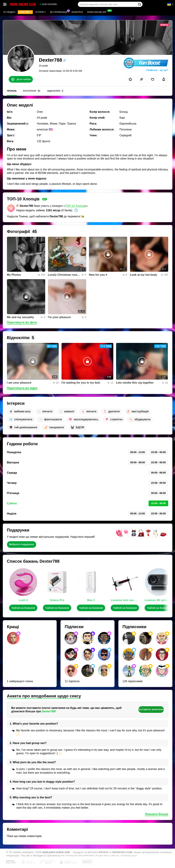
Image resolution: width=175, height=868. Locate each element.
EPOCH (104, 852)
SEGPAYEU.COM (122, 852)
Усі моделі (9, 12)
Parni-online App (98, 12)
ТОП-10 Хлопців (75, 206)
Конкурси (77, 12)
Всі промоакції (59, 12)
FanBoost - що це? (157, 70)
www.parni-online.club (56, 852)
